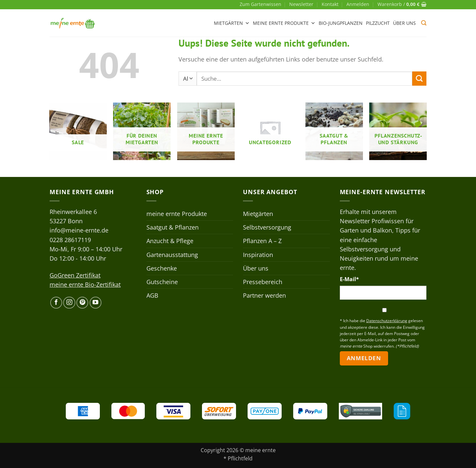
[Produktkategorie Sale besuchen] (78, 131)
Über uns (404, 23)
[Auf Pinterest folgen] (82, 303)
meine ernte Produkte (284, 23)
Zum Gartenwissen (260, 4)
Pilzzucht (378, 23)
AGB (152, 295)
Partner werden (264, 295)
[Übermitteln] (419, 79)
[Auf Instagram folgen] (69, 303)
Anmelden (364, 358)
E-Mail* (349, 279)
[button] (358, 4)
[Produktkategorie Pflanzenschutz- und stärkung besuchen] (398, 131)
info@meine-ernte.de (79, 230)
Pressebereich (263, 282)
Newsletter (301, 4)
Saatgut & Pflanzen (173, 227)
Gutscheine (162, 282)
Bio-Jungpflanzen (341, 23)
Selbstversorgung (267, 227)
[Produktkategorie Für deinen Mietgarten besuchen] (142, 131)
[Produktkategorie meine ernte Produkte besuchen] (206, 131)
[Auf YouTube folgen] (96, 303)
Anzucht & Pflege (170, 241)
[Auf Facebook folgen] (56, 303)
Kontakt (330, 4)
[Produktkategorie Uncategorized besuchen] (270, 131)
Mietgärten (232, 23)
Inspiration (258, 255)
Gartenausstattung (172, 255)
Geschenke (162, 268)
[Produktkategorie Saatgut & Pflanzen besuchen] (334, 131)
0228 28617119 (70, 240)
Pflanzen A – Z (262, 241)
